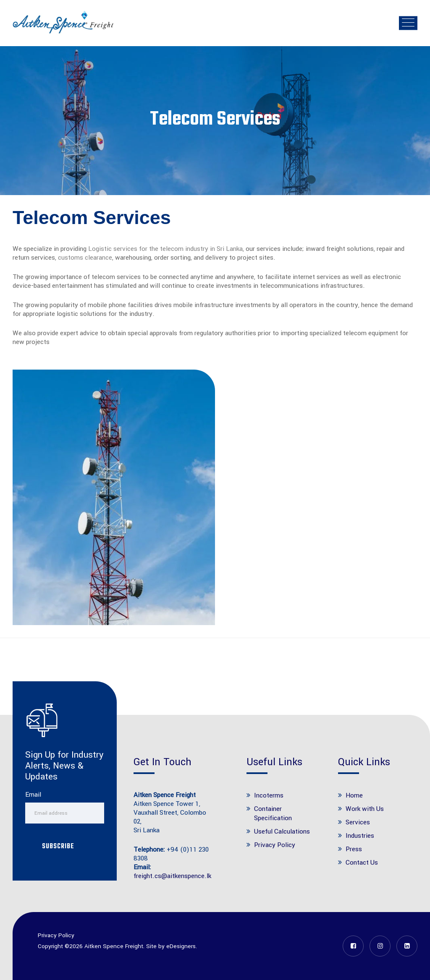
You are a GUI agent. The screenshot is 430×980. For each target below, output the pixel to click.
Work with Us (365, 809)
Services (358, 822)
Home (354, 795)
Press (354, 849)
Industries (360, 836)
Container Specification (273, 813)
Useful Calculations (282, 831)
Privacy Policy (275, 845)
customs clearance (85, 258)
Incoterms (269, 795)
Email (33, 795)
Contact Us (362, 863)
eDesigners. (182, 946)
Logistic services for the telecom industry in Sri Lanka (165, 249)
